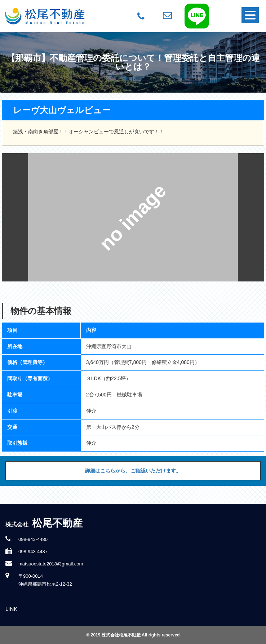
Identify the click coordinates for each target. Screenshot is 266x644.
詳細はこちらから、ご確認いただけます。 (133, 471)
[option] (133, 217)
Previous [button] (15, 217)
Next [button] (251, 217)
